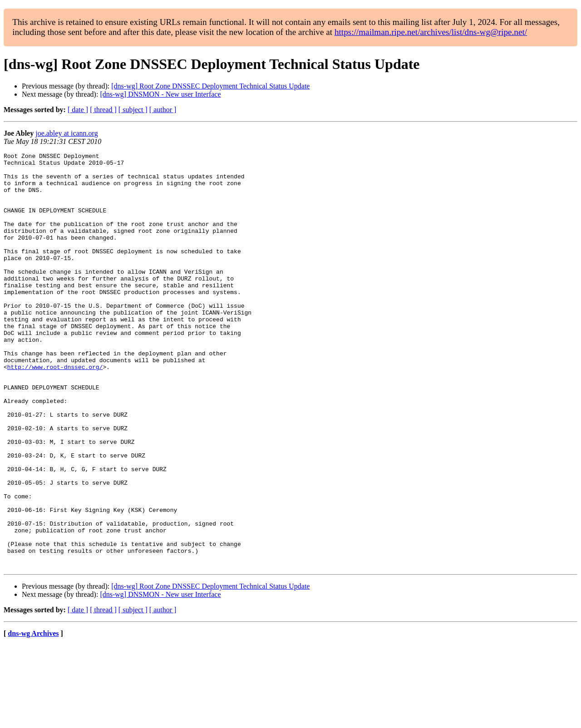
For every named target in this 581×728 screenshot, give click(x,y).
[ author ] (163, 110)
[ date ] (78, 110)
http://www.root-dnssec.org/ (55, 410)
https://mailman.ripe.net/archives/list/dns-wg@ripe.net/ (431, 32)
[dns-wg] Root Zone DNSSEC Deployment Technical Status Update (210, 86)
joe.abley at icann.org (66, 133)
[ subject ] (133, 110)
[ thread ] (103, 110)
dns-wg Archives (33, 716)
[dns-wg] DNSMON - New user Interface (160, 94)
